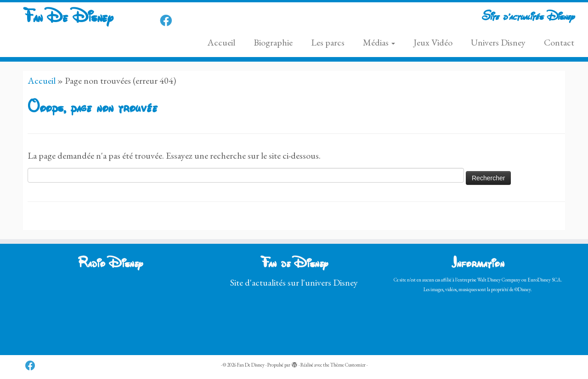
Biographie (273, 42)
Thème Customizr (348, 365)
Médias (379, 42)
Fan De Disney (68, 18)
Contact (559, 42)
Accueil (221, 42)
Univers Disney (498, 42)
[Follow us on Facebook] (169, 21)
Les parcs (328, 42)
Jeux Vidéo (433, 42)
